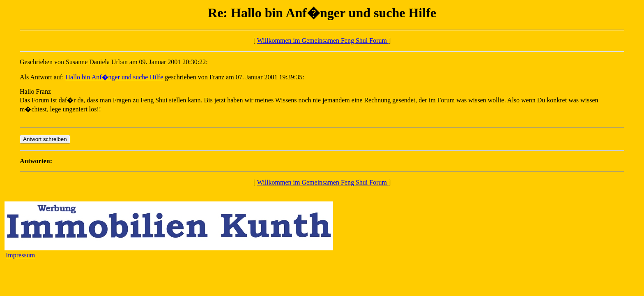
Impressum (20, 255)
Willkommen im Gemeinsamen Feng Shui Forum (323, 40)
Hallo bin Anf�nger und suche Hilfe (115, 77)
